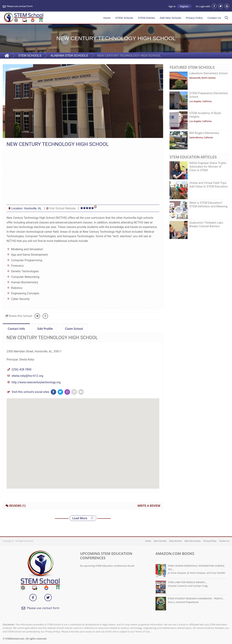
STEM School (54, 624)
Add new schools (193, 541)
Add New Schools (169, 18)
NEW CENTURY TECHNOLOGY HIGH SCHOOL (129, 56)
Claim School (72, 328)
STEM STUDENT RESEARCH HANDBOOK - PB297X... (196, 598)
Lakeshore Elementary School (208, 73)
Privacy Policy (194, 18)
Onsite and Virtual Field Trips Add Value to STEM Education (209, 185)
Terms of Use (142, 632)
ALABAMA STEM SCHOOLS (69, 56)
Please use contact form (20, 6)
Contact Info (16, 329)
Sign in (172, 7)
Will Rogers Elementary (204, 133)
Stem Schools (160, 541)
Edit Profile (42, 328)
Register (184, 6)
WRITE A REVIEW (149, 506)
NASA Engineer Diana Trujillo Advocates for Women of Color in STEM (208, 167)
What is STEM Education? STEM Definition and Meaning (208, 205)
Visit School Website (62, 208)
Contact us (224, 541)
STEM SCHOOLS (30, 56)
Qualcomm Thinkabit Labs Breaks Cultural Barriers (206, 224)
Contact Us (214, 18)
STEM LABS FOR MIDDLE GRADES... (187, 582)
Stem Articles (176, 541)
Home (107, 18)
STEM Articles (146, 18)
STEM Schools (124, 18)
